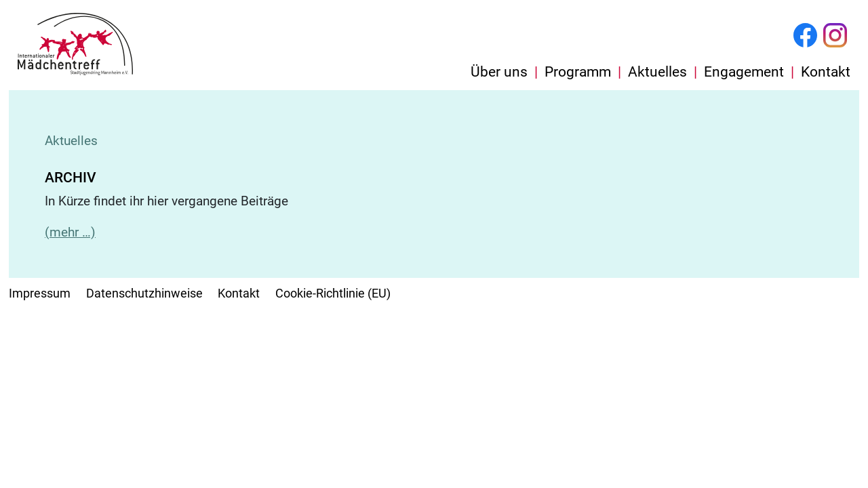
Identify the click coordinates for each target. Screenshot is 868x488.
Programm (578, 72)
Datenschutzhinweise (144, 293)
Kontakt (826, 72)
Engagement (744, 72)
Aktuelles (657, 72)
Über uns (499, 72)
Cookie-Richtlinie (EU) (333, 293)
